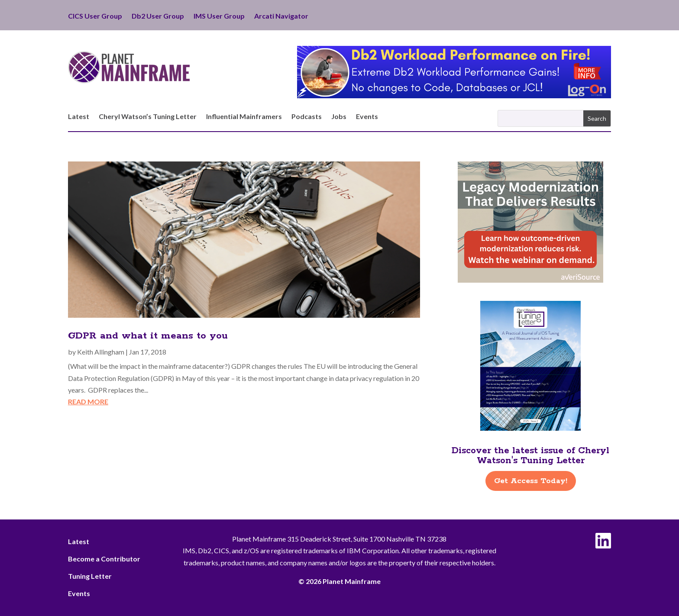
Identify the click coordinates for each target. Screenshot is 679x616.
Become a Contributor (104, 559)
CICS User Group (95, 16)
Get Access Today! (531, 481)
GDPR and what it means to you (148, 336)
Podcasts (307, 117)
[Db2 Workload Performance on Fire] (454, 95)
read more (88, 402)
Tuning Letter (90, 576)
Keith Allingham (101, 352)
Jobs (339, 117)
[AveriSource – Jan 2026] (530, 280)
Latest (79, 117)
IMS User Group (219, 16)
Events (367, 117)
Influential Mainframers (244, 117)
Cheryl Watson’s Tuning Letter (148, 117)
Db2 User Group (158, 16)
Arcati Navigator (281, 16)
